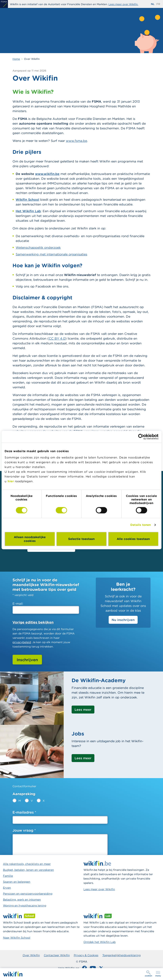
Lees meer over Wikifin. (123, 4)
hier (11, 481)
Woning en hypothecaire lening (25, 905)
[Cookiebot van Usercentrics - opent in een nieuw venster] (141, 437)
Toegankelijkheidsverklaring (121, 955)
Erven (7, 888)
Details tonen (140, 525)
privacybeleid (22, 642)
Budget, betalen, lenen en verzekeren (28, 870)
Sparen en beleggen (17, 882)
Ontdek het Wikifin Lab (100, 942)
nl (153, 4)
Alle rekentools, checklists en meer (27, 864)
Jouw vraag (23, 830)
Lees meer (83, 710)
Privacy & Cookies (86, 955)
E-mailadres (23, 812)
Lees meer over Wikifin (99, 889)
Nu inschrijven (123, 620)
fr (158, 4)
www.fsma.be (76, 141)
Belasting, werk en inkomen (22, 900)
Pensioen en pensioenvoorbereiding (28, 894)
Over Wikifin (31, 955)
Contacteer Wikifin (57, 955)
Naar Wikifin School (17, 938)
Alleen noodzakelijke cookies (30, 539)
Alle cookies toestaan (133, 539)
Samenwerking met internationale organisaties (51, 254)
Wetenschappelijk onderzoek (38, 247)
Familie (8, 876)
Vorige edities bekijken (33, 622)
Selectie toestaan (81, 539)
